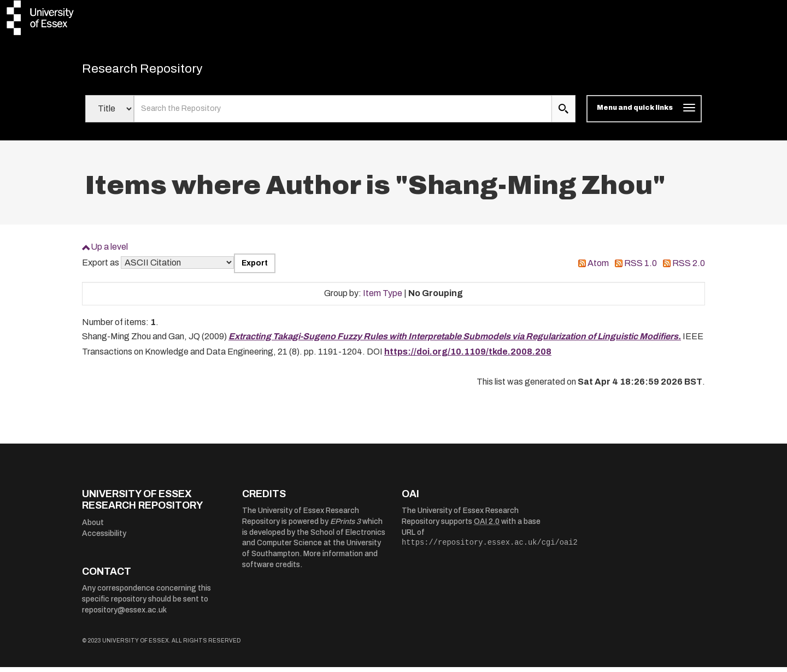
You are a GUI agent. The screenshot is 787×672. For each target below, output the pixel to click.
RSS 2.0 (689, 268)
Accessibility (104, 538)
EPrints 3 (345, 526)
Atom (598, 268)
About (93, 527)
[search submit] (563, 114)
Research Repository (159, 71)
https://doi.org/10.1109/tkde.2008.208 (468, 356)
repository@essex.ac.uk (124, 615)
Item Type (383, 298)
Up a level (109, 252)
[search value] (343, 114)
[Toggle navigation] (644, 114)
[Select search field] (110, 114)
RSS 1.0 (641, 268)
